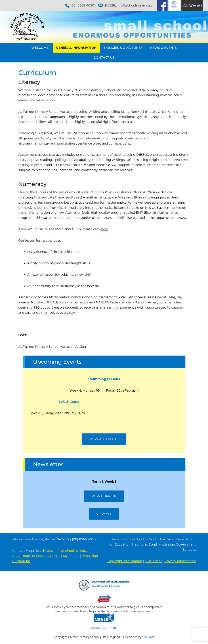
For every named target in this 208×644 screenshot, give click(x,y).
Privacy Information (180, 561)
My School (71, 556)
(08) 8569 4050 (82, 5)
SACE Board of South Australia (36, 556)
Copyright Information (124, 561)
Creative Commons (104, 628)
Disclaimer (153, 561)
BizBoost (148, 637)
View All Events (104, 439)
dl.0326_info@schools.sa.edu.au (128, 5)
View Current (104, 496)
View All (104, 514)
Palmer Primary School (27, 27)
